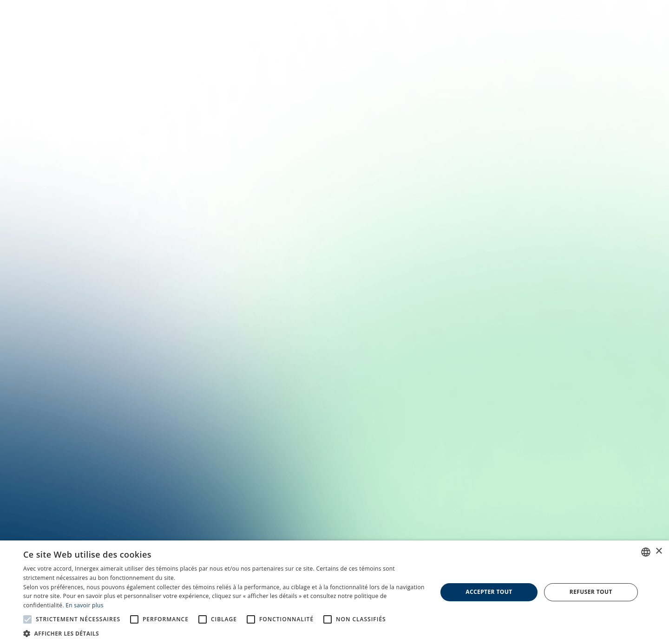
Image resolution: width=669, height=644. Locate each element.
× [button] (659, 551)
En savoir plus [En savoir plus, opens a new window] (84, 605)
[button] (224, 633)
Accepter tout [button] (489, 592)
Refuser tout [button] (591, 592)
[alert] (334, 592)
